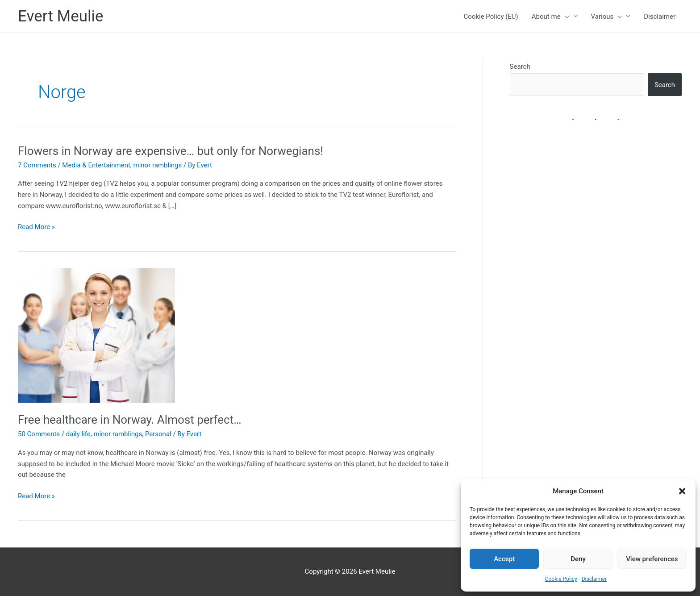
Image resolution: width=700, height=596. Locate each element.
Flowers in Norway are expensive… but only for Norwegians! (171, 151)
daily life (78, 434)
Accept (504, 559)
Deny (578, 559)
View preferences (652, 559)
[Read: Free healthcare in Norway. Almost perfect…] (96, 335)
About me (550, 17)
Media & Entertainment (96, 165)
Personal (158, 434)
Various (607, 17)
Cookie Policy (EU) (491, 17)
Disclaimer (594, 579)
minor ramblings (158, 165)
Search (520, 67)
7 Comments (37, 165)
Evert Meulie (61, 16)
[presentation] (565, 17)
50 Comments (39, 434)
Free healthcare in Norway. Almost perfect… (130, 420)
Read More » (36, 227)
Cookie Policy (561, 579)
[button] (682, 491)
